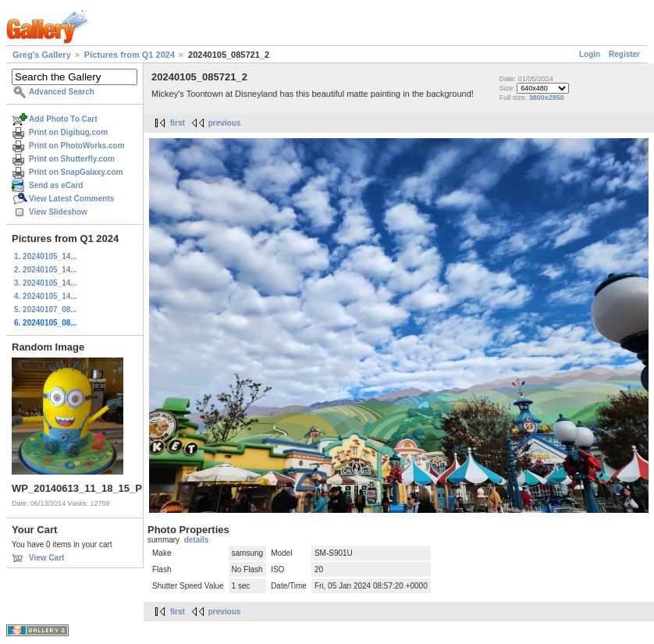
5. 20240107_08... (46, 310)
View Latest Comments (71, 199)
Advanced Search (62, 92)
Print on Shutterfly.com (72, 159)
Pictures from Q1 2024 (130, 55)
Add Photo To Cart (63, 119)
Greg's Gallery (42, 55)
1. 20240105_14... (46, 256)
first (178, 123)
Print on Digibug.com (68, 132)
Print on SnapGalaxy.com (76, 172)
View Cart (46, 558)
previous (225, 123)
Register (624, 54)
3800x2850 (547, 98)
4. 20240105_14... (46, 296)
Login (590, 54)
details (197, 540)
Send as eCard (56, 185)
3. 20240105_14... (46, 283)
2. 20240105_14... (46, 270)
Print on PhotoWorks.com (77, 146)
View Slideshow (58, 212)
